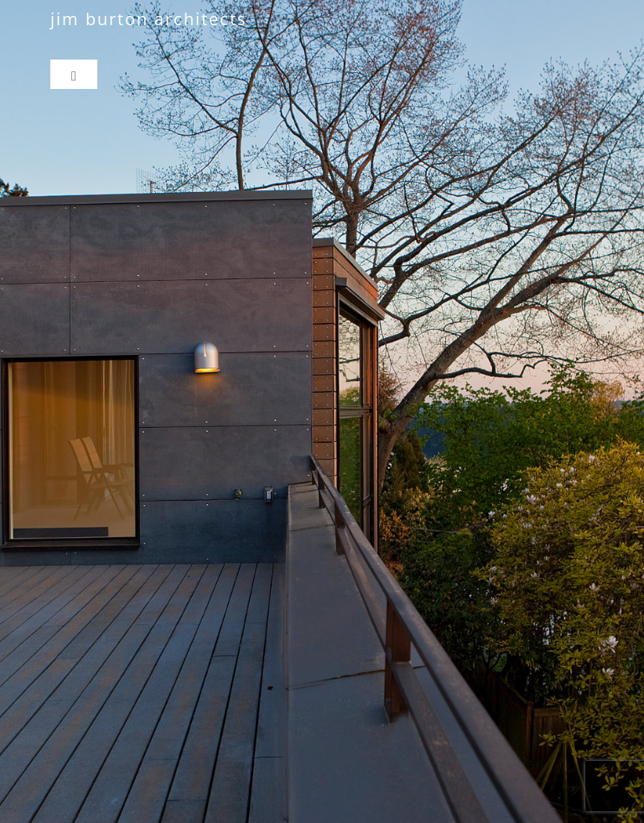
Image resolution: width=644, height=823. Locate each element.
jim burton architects (149, 19)
